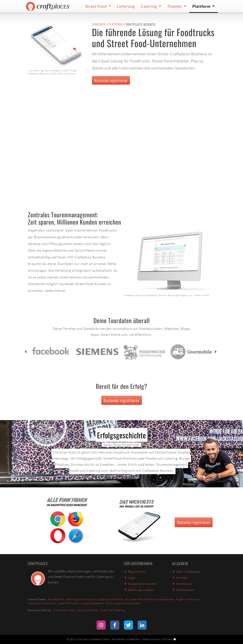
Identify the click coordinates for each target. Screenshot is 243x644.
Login (130, 578)
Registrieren (135, 572)
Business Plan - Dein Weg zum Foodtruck (72, 599)
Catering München (88, 610)
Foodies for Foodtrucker (42, 603)
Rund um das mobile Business (123, 603)
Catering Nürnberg (64, 610)
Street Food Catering (112, 610)
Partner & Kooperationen (160, 599)
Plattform (116, 24)
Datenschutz (183, 590)
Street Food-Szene (69, 603)
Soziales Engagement (93, 603)
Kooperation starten (140, 584)
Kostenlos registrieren (111, 80)
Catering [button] (149, 6)
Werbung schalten (139, 590)
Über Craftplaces (186, 572)
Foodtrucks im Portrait (110, 599)
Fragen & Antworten (188, 599)
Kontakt (180, 578)
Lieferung (126, 6)
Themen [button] (175, 6)
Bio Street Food (134, 599)
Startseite (99, 24)
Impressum (182, 584)
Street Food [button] (96, 6)
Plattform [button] (202, 6)
